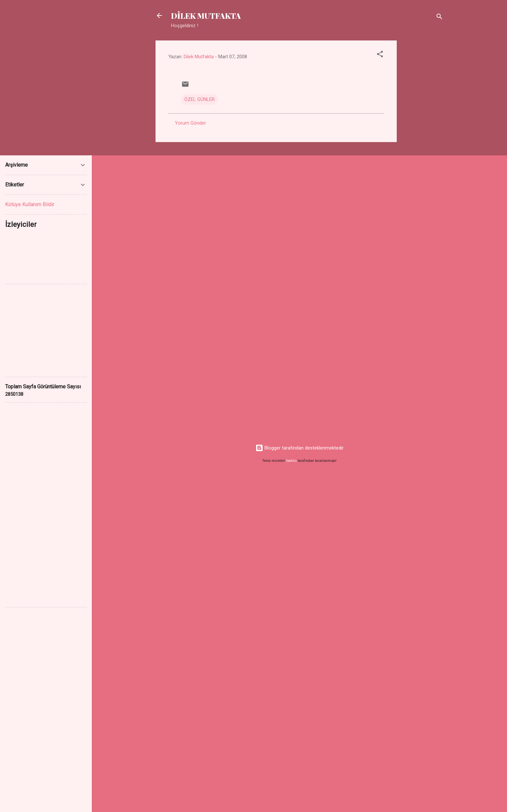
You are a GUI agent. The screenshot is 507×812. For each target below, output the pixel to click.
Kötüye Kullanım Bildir (30, 204)
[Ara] (439, 18)
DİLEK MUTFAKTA (206, 16)
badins (291, 461)
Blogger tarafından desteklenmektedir (300, 448)
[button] (380, 55)
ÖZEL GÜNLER (200, 99)
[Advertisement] (423, 138)
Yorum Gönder (190, 123)
